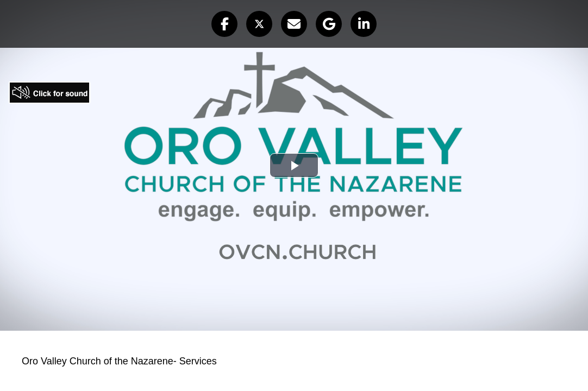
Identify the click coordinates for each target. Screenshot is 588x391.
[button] (224, 24)
